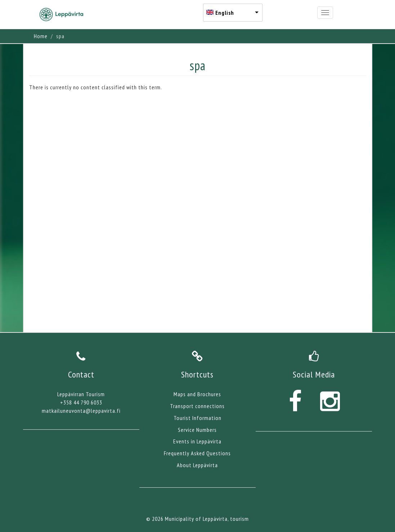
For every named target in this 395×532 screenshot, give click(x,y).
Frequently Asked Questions (197, 453)
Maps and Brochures (197, 394)
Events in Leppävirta (197, 441)
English (225, 13)
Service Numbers (197, 430)
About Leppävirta (197, 465)
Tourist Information (197, 418)
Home (41, 36)
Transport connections (197, 406)
